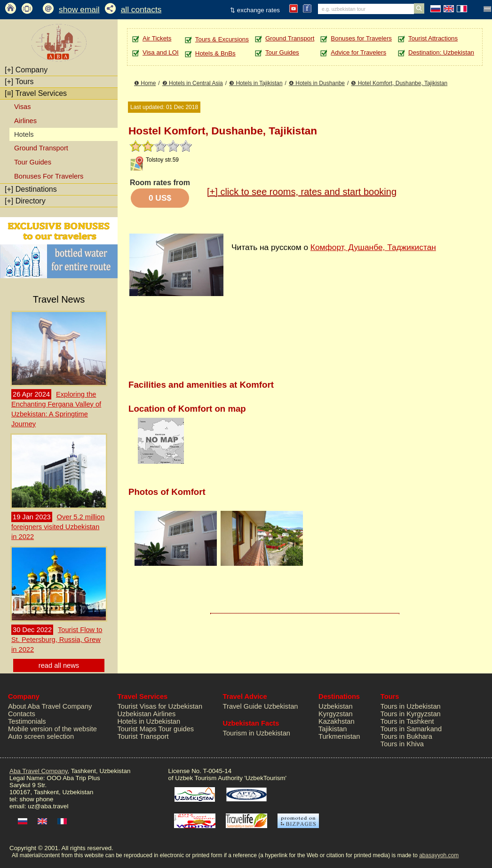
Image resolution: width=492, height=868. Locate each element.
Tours (19, 82)
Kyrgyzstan (336, 714)
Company (26, 70)
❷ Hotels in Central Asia (193, 83)
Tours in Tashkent (407, 721)
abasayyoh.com (439, 855)
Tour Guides (33, 162)
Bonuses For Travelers (49, 176)
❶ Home (145, 83)
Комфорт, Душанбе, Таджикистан (373, 247)
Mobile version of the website (52, 729)
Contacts (22, 714)
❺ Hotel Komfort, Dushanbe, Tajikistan (399, 83)
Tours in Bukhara (406, 736)
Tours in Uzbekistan (411, 706)
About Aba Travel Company (50, 706)
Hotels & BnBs (215, 53)
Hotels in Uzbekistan (149, 721)
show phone (36, 799)
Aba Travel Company (38, 771)
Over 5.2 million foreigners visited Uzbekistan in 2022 (58, 527)
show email (79, 9)
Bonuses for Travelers (361, 38)
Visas (23, 107)
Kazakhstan (337, 721)
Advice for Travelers (358, 52)
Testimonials (27, 721)
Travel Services (36, 93)
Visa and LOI (161, 52)
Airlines (25, 121)
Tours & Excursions (222, 39)
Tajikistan (333, 729)
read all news (59, 665)
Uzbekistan (336, 706)
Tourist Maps (137, 729)
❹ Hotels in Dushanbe (317, 83)
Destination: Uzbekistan (441, 52)
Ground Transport (41, 148)
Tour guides (176, 729)
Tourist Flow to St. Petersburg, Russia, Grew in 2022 (57, 640)
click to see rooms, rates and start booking (302, 192)
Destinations (31, 189)
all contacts (141, 9)
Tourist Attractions (433, 38)
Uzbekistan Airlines (147, 714)
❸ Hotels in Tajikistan (256, 83)
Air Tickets (157, 38)
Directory (25, 201)
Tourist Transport (143, 736)
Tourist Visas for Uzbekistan (160, 706)
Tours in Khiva (402, 744)
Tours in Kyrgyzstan (411, 714)
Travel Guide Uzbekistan (261, 706)
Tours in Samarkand (411, 729)
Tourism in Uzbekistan (257, 733)
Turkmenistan (339, 736)
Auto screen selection (41, 736)
